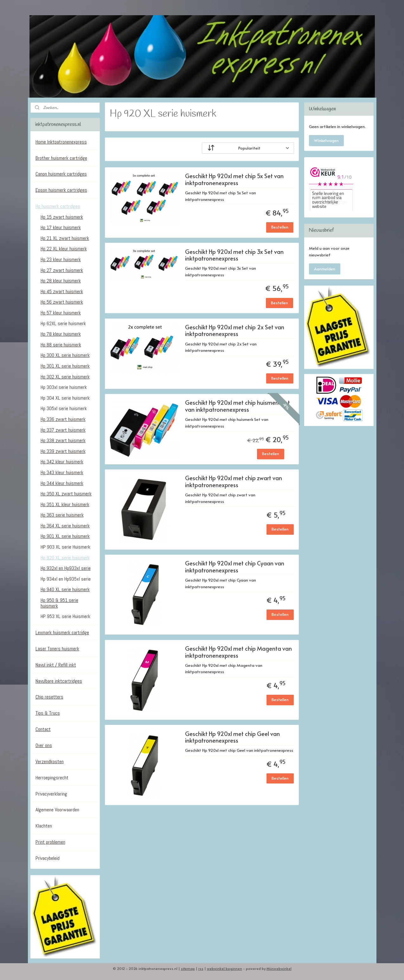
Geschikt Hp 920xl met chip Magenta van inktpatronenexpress (238, 652)
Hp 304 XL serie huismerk (65, 398)
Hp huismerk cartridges (58, 206)
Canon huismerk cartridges (61, 174)
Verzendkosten (50, 761)
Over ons (44, 745)
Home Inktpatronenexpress (61, 142)
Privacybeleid (48, 858)
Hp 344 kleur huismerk (62, 483)
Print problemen (50, 842)
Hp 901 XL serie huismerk (65, 536)
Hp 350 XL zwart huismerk (66, 494)
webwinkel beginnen (224, 968)
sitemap (188, 968)
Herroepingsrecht (52, 778)
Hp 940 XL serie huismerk (65, 589)
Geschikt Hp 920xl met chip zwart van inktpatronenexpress (234, 482)
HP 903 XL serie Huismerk (65, 547)
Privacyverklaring (51, 794)
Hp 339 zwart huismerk (63, 451)
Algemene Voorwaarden (57, 810)
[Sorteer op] (248, 148)
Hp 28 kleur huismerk (61, 281)
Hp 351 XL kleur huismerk (65, 504)
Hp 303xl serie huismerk (64, 387)
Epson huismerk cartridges (61, 190)
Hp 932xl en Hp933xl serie (66, 568)
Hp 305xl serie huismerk (64, 408)
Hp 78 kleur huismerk (61, 334)
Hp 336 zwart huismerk (63, 419)
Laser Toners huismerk (57, 649)
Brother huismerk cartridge (61, 158)
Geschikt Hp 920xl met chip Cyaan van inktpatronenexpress (235, 567)
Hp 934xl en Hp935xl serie (66, 579)
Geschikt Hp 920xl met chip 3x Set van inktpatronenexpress (234, 255)
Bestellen (280, 227)
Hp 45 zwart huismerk (62, 291)
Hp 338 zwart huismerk (63, 440)
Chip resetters (49, 697)
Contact (43, 729)
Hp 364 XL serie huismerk (65, 526)
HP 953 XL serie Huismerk (65, 616)
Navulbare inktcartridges (59, 681)
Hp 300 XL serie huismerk (65, 355)
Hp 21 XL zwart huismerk (65, 238)
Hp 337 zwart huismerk (63, 430)
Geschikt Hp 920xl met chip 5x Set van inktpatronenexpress (234, 180)
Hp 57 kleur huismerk (61, 313)
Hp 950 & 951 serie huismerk (59, 603)
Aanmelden (325, 269)
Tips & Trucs (48, 713)
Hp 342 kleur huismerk (62, 462)
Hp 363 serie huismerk (62, 515)
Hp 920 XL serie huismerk (65, 558)
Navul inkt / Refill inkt (56, 665)
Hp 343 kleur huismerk (62, 472)
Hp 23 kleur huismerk (61, 259)
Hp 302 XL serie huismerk (65, 377)
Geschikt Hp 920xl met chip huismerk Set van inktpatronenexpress (237, 406)
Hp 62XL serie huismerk (63, 323)
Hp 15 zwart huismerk (62, 217)
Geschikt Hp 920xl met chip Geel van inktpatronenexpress (232, 737)
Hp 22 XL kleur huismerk (64, 249)
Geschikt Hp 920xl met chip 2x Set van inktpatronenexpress (235, 331)
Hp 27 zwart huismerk (62, 270)
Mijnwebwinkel (279, 968)
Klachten (44, 826)
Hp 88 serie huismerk (61, 345)
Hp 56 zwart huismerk (62, 302)
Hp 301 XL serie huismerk (65, 366)
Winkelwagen (326, 140)
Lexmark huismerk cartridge (62, 632)
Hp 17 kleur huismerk (61, 227)
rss (201, 968)
